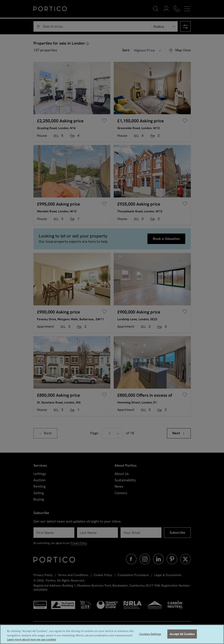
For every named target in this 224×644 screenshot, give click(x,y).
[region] (112, 634)
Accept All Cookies (182, 634)
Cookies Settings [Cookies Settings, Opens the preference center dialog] (150, 634)
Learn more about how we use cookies (31, 640)
